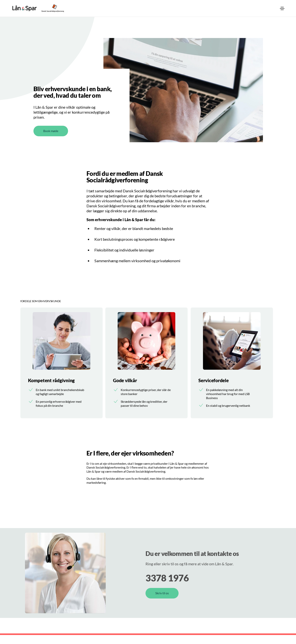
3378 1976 (167, 587)
